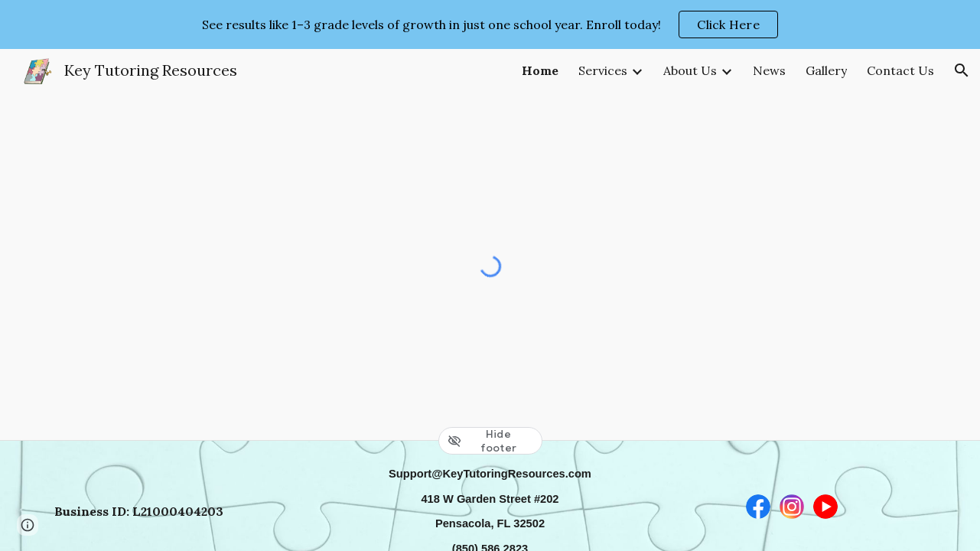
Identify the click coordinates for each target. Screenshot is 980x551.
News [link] (769, 70)
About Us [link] (690, 70)
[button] (962, 70)
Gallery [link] (826, 70)
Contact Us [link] (900, 70)
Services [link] (603, 70)
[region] (490, 24)
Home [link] (540, 70)
